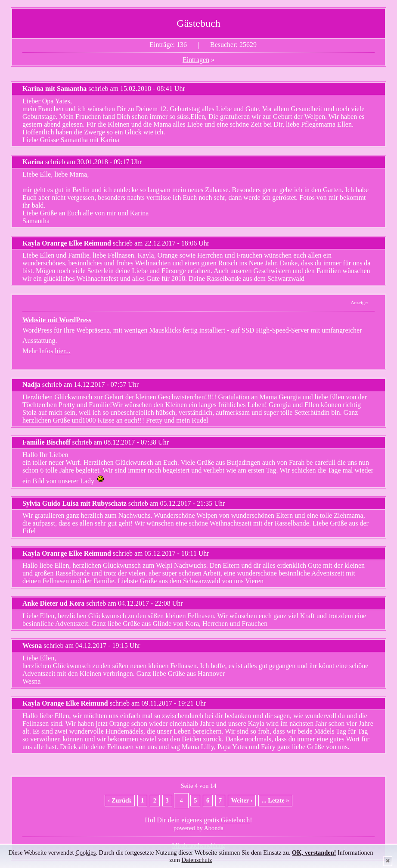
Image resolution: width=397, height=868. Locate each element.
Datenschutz (197, 860)
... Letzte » (276, 800)
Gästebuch (236, 820)
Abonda (214, 828)
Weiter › (242, 800)
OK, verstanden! (314, 852)
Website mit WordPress (57, 320)
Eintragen (196, 60)
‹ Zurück (120, 800)
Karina (33, 162)
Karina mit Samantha (54, 89)
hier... (63, 351)
